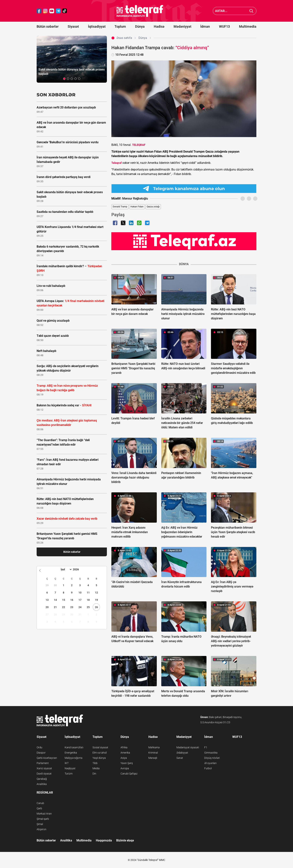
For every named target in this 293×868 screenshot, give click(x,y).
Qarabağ (42, 779)
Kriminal (153, 753)
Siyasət (73, 26)
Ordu (39, 747)
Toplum (120, 26)
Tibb (95, 763)
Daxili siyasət (44, 774)
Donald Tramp (120, 207)
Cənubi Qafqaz (129, 774)
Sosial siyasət (100, 747)
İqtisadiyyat (97, 26)
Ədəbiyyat (182, 753)
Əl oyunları (210, 763)
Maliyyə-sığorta (74, 758)
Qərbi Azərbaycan (47, 758)
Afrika (124, 747)
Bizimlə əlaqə (125, 840)
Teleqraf (117, 163)
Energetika (71, 753)
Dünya (140, 26)
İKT (67, 763)
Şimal (40, 824)
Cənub (40, 803)
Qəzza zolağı (153, 207)
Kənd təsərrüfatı (74, 747)
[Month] (66, 569)
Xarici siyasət (44, 768)
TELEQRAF (139, 145)
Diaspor (41, 753)
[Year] (78, 569)
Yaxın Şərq (127, 763)
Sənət (180, 758)
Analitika (42, 784)
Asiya (124, 758)
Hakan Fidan (137, 207)
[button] (64, 79)
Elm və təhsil (100, 753)
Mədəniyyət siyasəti (188, 747)
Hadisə (159, 26)
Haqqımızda (104, 840)
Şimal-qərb (43, 819)
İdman (205, 26)
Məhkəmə (154, 747)
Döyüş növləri (212, 758)
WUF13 (224, 26)
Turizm (69, 774)
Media (96, 768)
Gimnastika (211, 753)
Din (94, 774)
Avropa (125, 768)
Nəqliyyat (70, 768)
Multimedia (248, 26)
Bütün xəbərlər (48, 26)
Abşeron (41, 829)
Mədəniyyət (182, 26)
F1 (206, 747)
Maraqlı (153, 758)
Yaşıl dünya (99, 758)
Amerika (125, 753)
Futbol (208, 768)
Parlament (43, 763)
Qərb (39, 808)
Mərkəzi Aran (44, 814)
